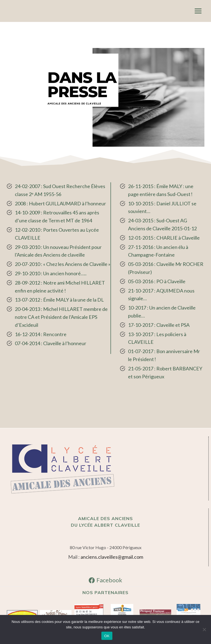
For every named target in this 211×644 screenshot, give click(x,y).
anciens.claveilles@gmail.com (112, 557)
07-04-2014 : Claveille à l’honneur (51, 343)
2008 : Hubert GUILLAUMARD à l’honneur (60, 203)
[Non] (204, 629)
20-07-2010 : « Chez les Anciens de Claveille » (63, 264)
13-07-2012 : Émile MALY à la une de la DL (59, 300)
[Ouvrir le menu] (198, 11)
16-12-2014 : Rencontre (41, 334)
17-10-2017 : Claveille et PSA (159, 325)
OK (107, 636)
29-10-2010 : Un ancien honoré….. (51, 273)
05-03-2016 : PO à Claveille (157, 281)
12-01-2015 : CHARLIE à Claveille (164, 238)
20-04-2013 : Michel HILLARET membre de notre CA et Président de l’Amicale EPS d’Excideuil (61, 317)
